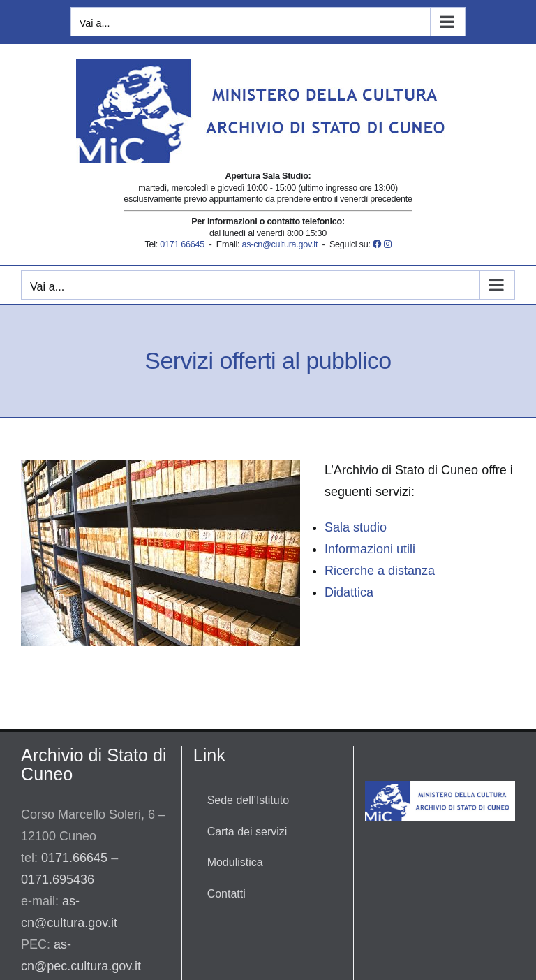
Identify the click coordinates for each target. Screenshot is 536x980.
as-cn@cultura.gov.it (280, 244)
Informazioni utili (370, 549)
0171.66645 (74, 858)
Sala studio (356, 527)
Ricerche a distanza (380, 571)
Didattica (349, 592)
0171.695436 (58, 879)
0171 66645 (182, 244)
